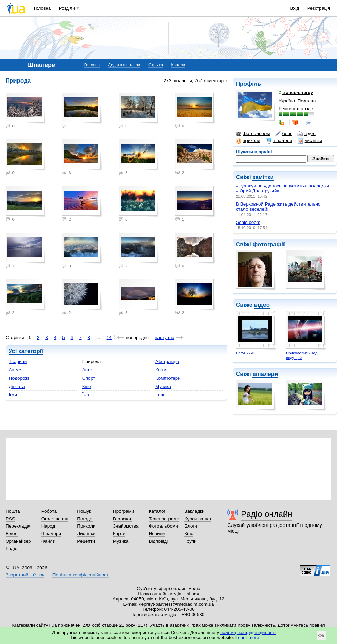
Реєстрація (319, 8)
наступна (165, 337)
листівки (310, 141)
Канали (178, 65)
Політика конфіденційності (81, 575)
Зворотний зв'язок (25, 575)
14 (109, 337)
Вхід (295, 8)
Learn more (247, 638)
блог (283, 134)
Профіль (248, 84)
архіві (265, 152)
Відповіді (158, 541)
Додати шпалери (124, 65)
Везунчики (245, 353)
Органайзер (18, 541)
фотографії (268, 244)
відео (306, 134)
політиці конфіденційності (248, 632)
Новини (157, 534)
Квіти (161, 370)
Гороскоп (123, 519)
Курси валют (198, 519)
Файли (49, 541)
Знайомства (126, 526)
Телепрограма (164, 519)
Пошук (84, 511)
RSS (10, 519)
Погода (85, 519)
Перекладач (18, 526)
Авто (87, 370)
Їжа (86, 395)
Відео (12, 534)
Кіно (87, 386)
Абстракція (167, 362)
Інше (160, 395)
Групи (190, 541)
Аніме (15, 370)
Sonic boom (248, 222)
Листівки (86, 534)
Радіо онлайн (267, 514)
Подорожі (19, 378)
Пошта (13, 511)
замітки (263, 177)
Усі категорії (26, 351)
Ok (321, 636)
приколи (248, 141)
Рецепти (86, 541)
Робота (49, 511)
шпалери (279, 141)
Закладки (194, 511)
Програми (123, 511)
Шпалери (51, 534)
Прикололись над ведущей (302, 355)
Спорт (89, 378)
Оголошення (55, 519)
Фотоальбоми (163, 526)
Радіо (11, 548)
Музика (163, 386)
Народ (48, 526)
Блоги (191, 526)
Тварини (18, 362)
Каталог (157, 511)
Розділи (67, 8)
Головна (42, 8)
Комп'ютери (168, 378)
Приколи (86, 526)
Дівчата (17, 386)
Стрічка (156, 65)
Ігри (13, 395)
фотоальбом (253, 134)
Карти (119, 534)
